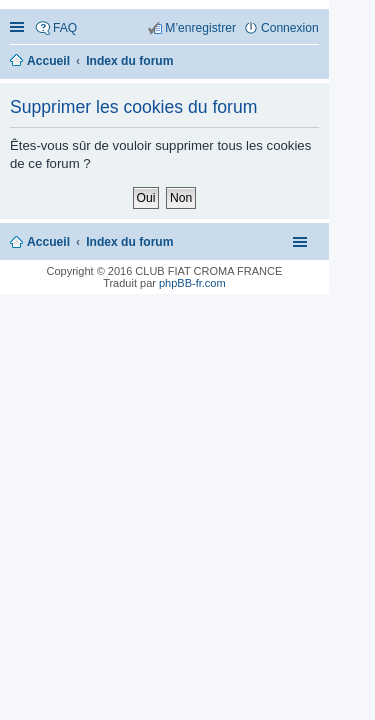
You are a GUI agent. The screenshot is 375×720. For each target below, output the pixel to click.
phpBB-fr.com (192, 283)
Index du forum (129, 242)
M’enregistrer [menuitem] (200, 28)
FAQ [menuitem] (65, 28)
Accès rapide (19, 28)
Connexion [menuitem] (290, 28)
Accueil (48, 242)
